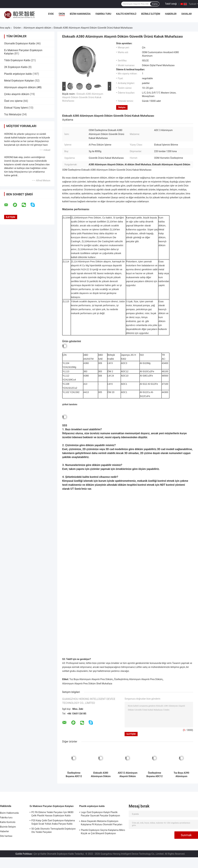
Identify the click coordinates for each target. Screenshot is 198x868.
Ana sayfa (5, 28)
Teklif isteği (171, 4)
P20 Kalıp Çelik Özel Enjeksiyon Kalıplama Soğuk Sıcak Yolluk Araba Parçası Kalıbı (53, 822)
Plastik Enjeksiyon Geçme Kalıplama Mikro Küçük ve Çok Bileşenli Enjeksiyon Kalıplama (103, 832)
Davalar (187, 14)
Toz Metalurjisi (13, 114)
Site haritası (6, 836)
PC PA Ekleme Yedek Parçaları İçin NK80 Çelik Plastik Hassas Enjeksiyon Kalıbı (52, 814)
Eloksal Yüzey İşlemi (16, 108)
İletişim (122, 107)
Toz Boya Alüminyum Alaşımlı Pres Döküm (91, 679)
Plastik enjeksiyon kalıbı (18, 74)
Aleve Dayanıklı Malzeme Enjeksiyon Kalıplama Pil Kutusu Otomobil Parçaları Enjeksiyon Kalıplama (102, 823)
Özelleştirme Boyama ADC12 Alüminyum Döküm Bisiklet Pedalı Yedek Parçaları (155, 775)
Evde (51, 14)
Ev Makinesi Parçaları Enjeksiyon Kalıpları (52, 806)
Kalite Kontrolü (126, 14)
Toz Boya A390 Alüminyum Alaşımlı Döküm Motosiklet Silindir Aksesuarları (181, 775)
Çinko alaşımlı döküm (17, 94)
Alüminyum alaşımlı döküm (37, 28)
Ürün (62, 14)
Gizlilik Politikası (24, 854)
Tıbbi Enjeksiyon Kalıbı (17, 60)
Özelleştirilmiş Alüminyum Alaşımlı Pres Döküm (138, 679)
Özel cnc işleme (13, 101)
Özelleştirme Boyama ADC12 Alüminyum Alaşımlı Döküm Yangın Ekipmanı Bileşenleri (74, 775)
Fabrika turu (103, 14)
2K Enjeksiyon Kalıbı (16, 67)
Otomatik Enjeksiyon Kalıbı (20, 43)
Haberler (171, 14)
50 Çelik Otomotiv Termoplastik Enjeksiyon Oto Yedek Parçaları (54, 830)
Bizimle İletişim (151, 14)
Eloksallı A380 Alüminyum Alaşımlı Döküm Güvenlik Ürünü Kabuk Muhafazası (83, 97)
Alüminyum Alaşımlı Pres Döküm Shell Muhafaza (87, 684)
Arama (155, 4)
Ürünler (17, 28)
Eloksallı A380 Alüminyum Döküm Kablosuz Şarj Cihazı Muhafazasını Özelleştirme (101, 775)
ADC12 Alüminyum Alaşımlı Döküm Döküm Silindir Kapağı (128, 775)
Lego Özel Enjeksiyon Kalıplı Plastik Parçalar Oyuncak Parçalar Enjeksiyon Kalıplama (100, 814)
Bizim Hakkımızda (80, 14)
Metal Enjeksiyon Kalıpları (19, 81)
